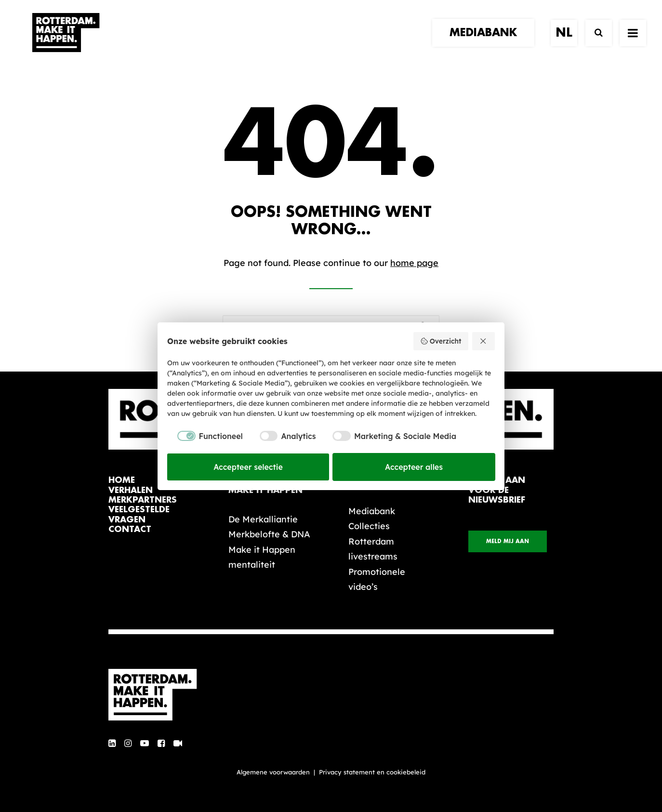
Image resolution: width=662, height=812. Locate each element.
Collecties (369, 526)
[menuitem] (487, 42)
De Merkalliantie (263, 519)
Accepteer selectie (248, 467)
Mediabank (372, 511)
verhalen (131, 490)
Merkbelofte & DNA (269, 534)
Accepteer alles (414, 467)
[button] (112, 744)
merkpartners (143, 500)
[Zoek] (594, 42)
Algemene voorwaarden (273, 772)
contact (130, 529)
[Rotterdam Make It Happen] (65, 42)
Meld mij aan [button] (508, 541)
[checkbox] (205, 436)
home (122, 480)
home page (414, 263)
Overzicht (441, 341)
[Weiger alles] (484, 341)
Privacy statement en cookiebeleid (372, 772)
